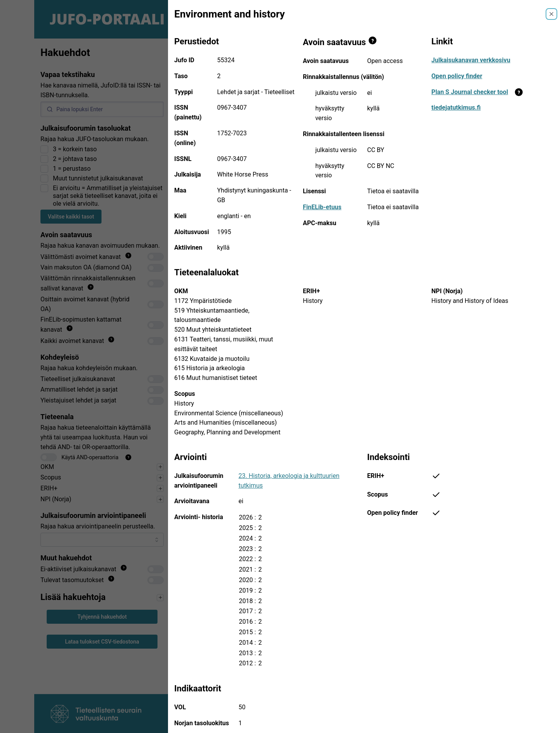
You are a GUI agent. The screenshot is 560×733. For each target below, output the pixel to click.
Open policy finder (457, 76)
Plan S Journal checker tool (470, 92)
